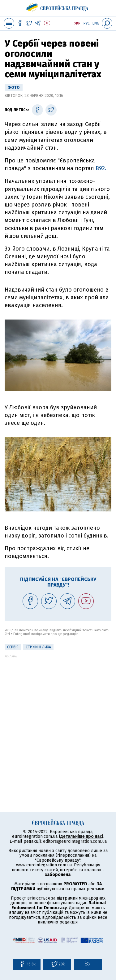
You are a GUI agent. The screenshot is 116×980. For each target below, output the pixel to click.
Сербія (13, 647)
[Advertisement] (58, 716)
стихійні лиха (38, 647)
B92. (101, 168)
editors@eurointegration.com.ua (75, 841)
